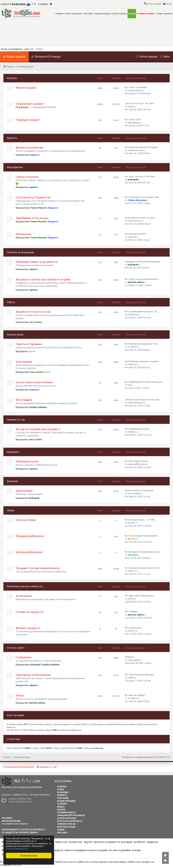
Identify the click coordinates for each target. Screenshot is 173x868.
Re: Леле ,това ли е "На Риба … (141, 176)
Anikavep (98, 748)
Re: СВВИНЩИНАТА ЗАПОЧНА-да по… (144, 382)
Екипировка (24, 362)
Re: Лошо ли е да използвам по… (142, 279)
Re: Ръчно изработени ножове (141, 536)
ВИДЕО (124, 14)
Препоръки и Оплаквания (33, 675)
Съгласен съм (29, 856)
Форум (39, 49)
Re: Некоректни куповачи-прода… (143, 552)
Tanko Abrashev (137, 200)
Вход (168, 4)
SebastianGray (135, 150)
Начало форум (22, 757)
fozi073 (131, 631)
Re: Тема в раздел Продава (139, 675)
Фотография (24, 400)
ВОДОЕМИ (77, 14)
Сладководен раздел (30, 104)
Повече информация (17, 849)
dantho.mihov (136, 282)
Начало (7, 757)
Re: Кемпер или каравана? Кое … (142, 344)
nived (131, 106)
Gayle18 (132, 237)
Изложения (23, 234)
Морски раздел (26, 88)
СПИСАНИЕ (88, 14)
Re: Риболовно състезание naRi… (143, 197)
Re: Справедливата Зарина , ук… (142, 311)
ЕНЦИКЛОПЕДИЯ (102, 14)
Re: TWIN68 (131, 612)
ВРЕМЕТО (62, 795)
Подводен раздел (28, 120)
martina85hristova (137, 464)
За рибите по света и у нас (33, 312)
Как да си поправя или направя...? (38, 429)
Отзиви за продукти (29, 612)
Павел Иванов (39, 208)
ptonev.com (76, 842)
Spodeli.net (139, 842)
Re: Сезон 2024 (133, 119)
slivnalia (132, 555)
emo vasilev (36, 322)
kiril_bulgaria (134, 493)
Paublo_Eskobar (38, 407)
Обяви (10, 510)
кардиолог (153, 842)
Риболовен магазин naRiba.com (25, 586)
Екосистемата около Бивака (34, 382)
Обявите (129, 657)
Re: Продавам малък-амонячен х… (143, 568)
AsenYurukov (135, 221)
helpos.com (62, 842)
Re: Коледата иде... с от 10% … (141, 520)
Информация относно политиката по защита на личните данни (23, 831)
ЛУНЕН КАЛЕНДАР (67, 818)
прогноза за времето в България (113, 842)
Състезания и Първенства (33, 197)
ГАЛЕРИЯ (115, 14)
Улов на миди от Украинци (139, 490)
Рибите (11, 302)
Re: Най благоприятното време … (143, 147)
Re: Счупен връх (133, 628)
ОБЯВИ (159, 14)
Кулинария (13, 452)
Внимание (13, 481)
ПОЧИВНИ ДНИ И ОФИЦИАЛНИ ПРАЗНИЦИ (71, 814)
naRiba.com (29, 49)
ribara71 (132, 571)
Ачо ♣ (32, 351)
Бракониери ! (25, 491)
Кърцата (34, 155)
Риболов (12, 78)
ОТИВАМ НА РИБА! (146, 14)
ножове (136, 850)
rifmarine (132, 364)
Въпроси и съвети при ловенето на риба (43, 279)
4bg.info (88, 842)
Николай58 (134, 660)
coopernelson (135, 90)
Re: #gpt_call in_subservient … (140, 596)
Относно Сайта (16, 648)
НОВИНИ (59, 14)
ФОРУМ (132, 14)
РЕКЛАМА (7, 818)
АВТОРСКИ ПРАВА (11, 821)
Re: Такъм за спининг (136, 87)
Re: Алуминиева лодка (137, 429)
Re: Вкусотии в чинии (136, 461)
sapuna (33, 187)
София (43, 4)
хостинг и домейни (120, 850)
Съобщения (23, 657)
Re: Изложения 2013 (135, 234)
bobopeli (133, 179)
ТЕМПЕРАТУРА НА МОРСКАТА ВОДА (66, 825)
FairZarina (133, 314)
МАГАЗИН (168, 14)
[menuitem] (46, 57)
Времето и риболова (29, 147)
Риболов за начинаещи (20, 252)
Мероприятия (15, 167)
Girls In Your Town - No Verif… (140, 103)
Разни (20, 695)
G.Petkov (132, 347)
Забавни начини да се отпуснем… (143, 399)
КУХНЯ (68, 14)
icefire (131, 599)
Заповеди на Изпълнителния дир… (144, 261)
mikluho (132, 432)
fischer (131, 523)
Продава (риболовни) (30, 536)
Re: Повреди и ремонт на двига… (143, 361)
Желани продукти (28, 628)
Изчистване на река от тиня (140, 218)
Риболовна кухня (27, 461)
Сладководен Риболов (42, 107)
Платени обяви (26, 520)
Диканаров (134, 122)
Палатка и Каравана (29, 344)
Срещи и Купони (27, 177)
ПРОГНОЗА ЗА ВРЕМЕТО (70, 821)
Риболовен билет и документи (37, 262)
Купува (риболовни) (29, 552)
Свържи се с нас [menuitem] (47, 767)
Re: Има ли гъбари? (135, 695)
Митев (132, 539)
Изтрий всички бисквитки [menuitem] (19, 767)
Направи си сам (16, 420)
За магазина (24, 596)
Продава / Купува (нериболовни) (38, 568)
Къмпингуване (15, 334)
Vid (129, 385)
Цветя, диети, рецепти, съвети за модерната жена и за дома (72, 850)
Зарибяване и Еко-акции (32, 218)
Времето (12, 138)
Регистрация (154, 4)
